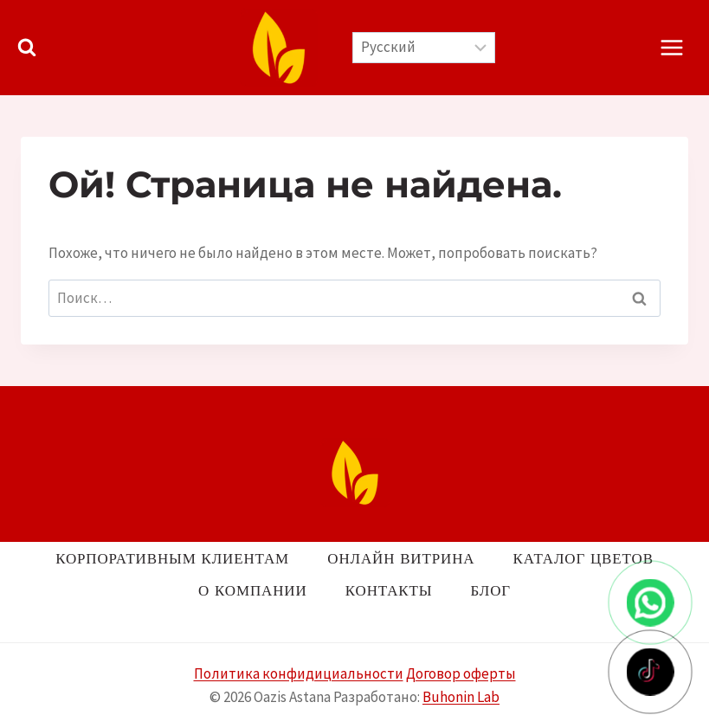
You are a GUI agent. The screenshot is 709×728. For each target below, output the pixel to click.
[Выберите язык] (424, 48)
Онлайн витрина (401, 558)
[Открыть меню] (671, 47)
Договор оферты (461, 673)
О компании (252, 590)
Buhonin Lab (461, 697)
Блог (491, 590)
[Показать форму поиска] (27, 48)
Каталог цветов (583, 558)
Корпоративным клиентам (172, 558)
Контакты (389, 590)
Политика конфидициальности (299, 673)
